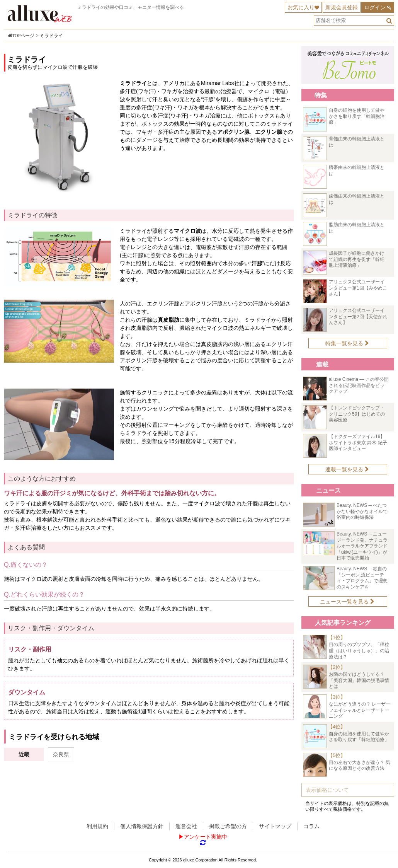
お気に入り (301, 7)
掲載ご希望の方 (228, 826)
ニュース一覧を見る (347, 602)
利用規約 (97, 826)
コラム (311, 826)
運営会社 (186, 826)
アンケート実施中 (206, 837)
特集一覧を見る (347, 343)
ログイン (375, 7)
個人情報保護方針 (142, 826)
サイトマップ (275, 826)
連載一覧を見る (347, 469)
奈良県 (61, 754)
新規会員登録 (342, 7)
